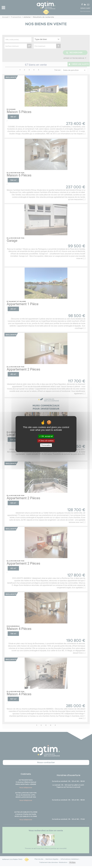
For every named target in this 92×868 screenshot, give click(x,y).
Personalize (46, 445)
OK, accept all (46, 436)
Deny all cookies (46, 441)
